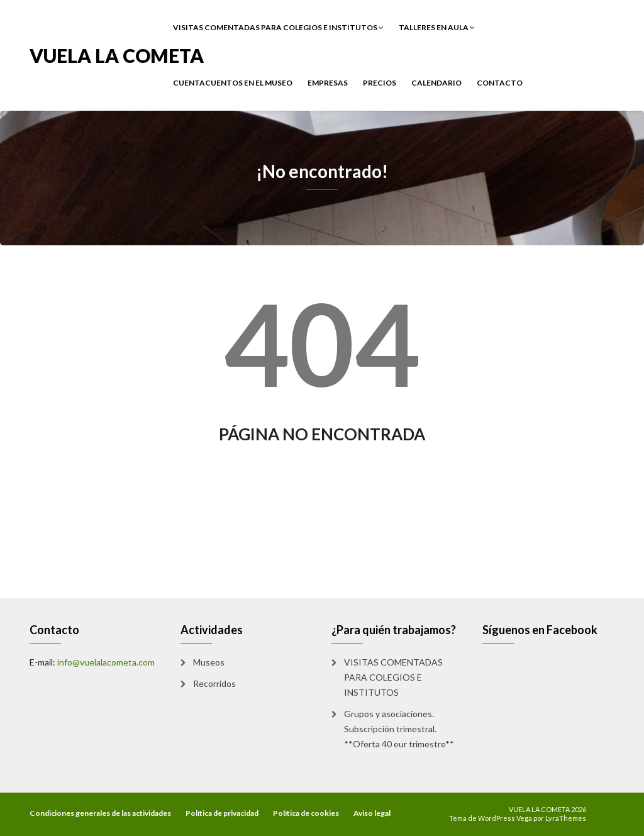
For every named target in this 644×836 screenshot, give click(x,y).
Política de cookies (306, 813)
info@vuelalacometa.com (106, 662)
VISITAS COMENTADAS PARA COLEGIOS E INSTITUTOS (278, 27)
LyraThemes (566, 818)
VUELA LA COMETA (117, 54)
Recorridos (214, 683)
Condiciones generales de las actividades (100, 813)
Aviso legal (372, 813)
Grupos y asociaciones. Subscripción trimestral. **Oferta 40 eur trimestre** (399, 729)
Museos (209, 662)
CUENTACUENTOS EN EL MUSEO (233, 83)
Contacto (500, 83)
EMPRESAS (328, 83)
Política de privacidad (222, 813)
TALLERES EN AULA (437, 27)
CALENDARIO (436, 83)
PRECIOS (380, 83)
